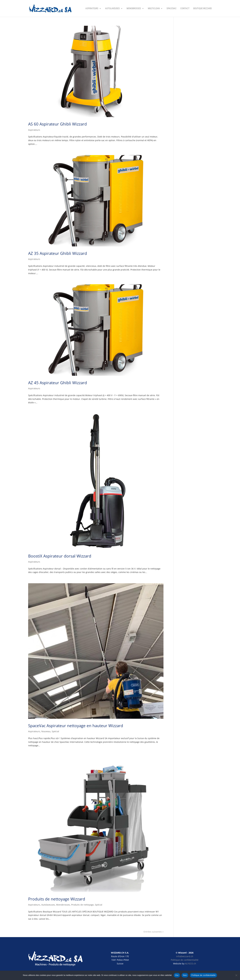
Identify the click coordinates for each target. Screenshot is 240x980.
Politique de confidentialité (185, 960)
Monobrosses (134, 9)
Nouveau (46, 731)
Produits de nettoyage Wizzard (57, 899)
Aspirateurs (92, 9)
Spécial (55, 731)
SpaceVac (172, 9)
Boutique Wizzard (203, 9)
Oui (177, 975)
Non (185, 975)
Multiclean (154, 9)
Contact (185, 9)
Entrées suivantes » (154, 932)
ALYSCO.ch (191, 964)
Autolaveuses (112, 9)
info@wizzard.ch (185, 956)
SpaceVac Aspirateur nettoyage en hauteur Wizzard (76, 726)
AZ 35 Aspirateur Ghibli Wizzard (58, 253)
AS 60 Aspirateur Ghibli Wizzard (57, 124)
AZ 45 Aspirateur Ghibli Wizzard (58, 383)
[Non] (236, 975)
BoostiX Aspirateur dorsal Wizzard (60, 556)
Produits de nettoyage (82, 905)
